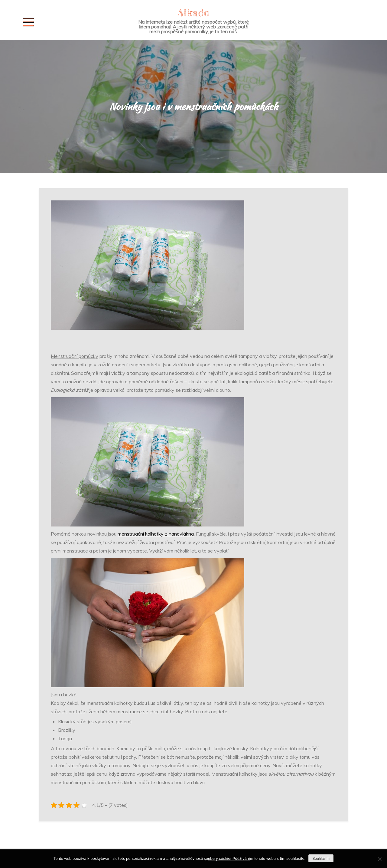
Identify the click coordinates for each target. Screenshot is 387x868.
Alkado (193, 13)
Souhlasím (321, 859)
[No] (379, 859)
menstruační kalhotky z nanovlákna (156, 534)
